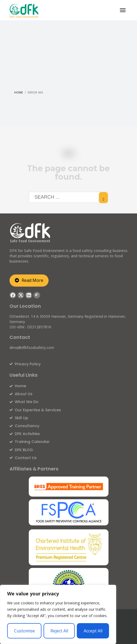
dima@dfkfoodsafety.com (32, 347)
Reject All (59, 631)
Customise (24, 631)
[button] (123, 10)
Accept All (93, 631)
